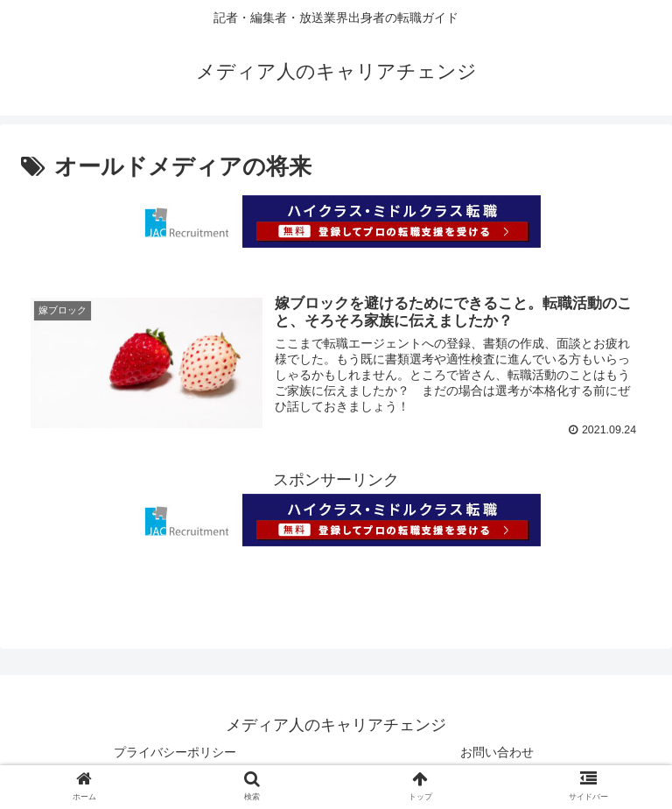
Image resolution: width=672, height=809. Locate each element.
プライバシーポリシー (175, 753)
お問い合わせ (497, 753)
